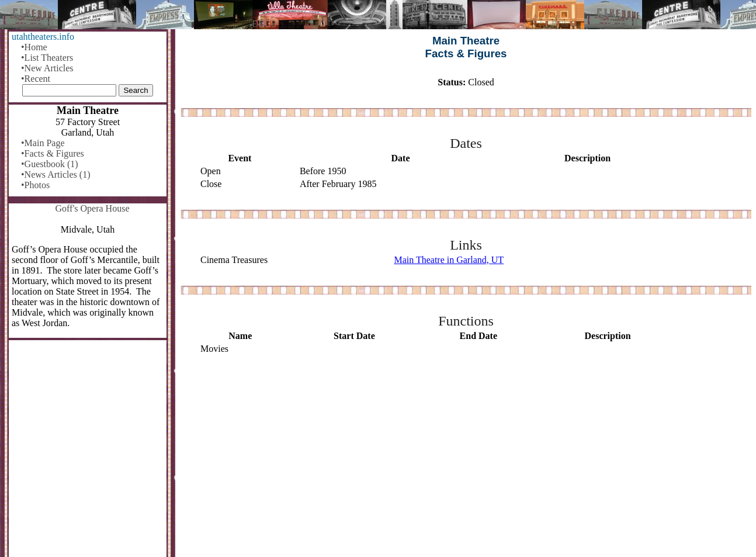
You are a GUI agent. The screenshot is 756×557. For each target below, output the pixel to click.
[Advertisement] (466, 456)
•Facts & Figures (53, 153)
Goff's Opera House (93, 208)
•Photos (35, 185)
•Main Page (43, 143)
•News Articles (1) (56, 174)
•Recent (36, 79)
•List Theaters (47, 58)
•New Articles (47, 68)
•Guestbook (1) (50, 164)
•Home (34, 47)
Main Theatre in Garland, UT (449, 260)
